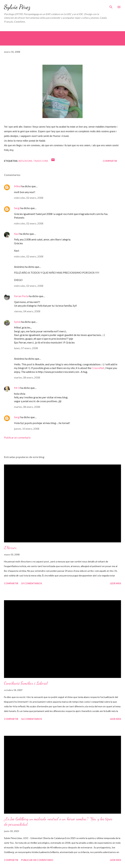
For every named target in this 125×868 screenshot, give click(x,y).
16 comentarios (32, 719)
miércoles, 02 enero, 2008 (29, 198)
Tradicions (41, 161)
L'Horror (10, 548)
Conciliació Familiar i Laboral (26, 683)
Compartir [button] (110, 161)
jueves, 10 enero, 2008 (27, 429)
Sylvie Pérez (17, 7)
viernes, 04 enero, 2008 (27, 311)
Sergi (17, 208)
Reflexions (25, 161)
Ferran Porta (21, 296)
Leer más (115, 583)
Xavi (17, 234)
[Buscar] (111, 6)
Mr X (17, 388)
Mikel (17, 186)
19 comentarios (32, 583)
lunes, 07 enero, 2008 (26, 348)
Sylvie (17, 322)
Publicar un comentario (17, 437)
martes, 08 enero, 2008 (27, 377)
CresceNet (98, 368)
